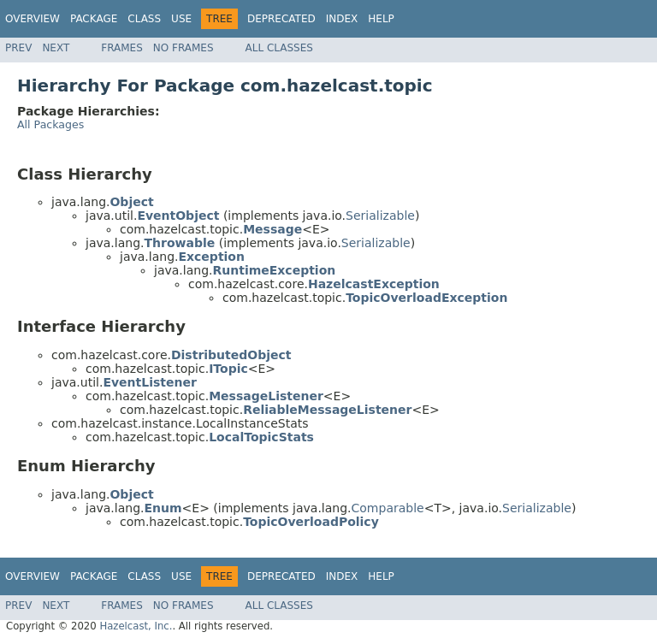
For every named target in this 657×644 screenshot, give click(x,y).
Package (94, 19)
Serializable (380, 216)
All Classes (279, 48)
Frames (122, 48)
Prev (18, 48)
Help (381, 19)
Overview (33, 19)
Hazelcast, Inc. (136, 626)
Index (342, 19)
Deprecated (281, 19)
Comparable (388, 508)
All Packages (50, 124)
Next (56, 48)
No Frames (183, 48)
